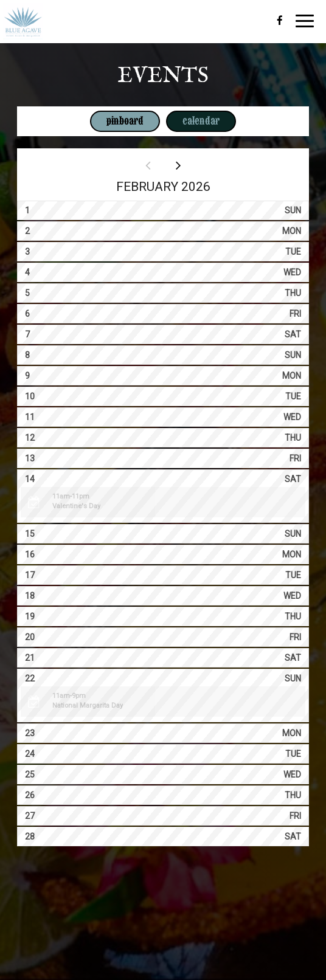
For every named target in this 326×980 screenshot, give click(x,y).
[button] (163, 502)
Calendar (193, 121)
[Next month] (178, 165)
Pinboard (117, 121)
